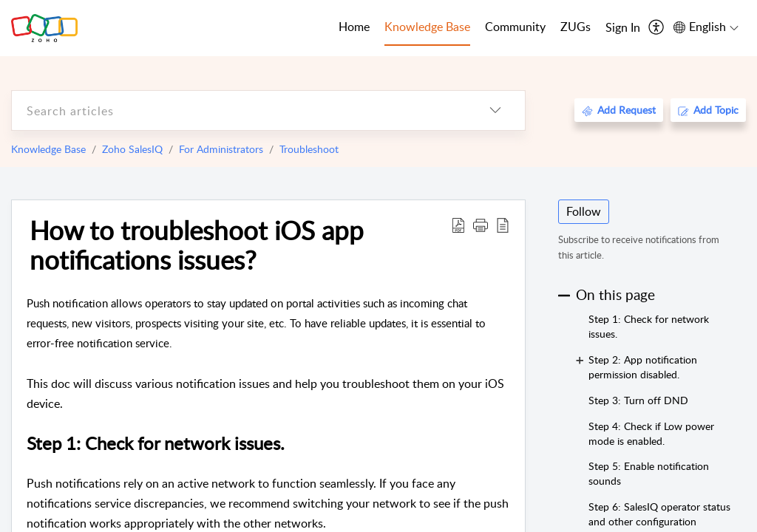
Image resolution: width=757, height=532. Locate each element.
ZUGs (576, 27)
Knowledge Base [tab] (427, 27)
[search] (239, 110)
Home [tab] (354, 27)
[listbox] (495, 110)
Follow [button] (584, 211)
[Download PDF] (458, 225)
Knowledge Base (48, 149)
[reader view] (503, 225)
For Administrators (221, 149)
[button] (481, 225)
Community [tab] (515, 27)
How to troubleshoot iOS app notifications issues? (197, 245)
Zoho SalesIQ (132, 149)
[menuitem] (623, 28)
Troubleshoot (309, 149)
